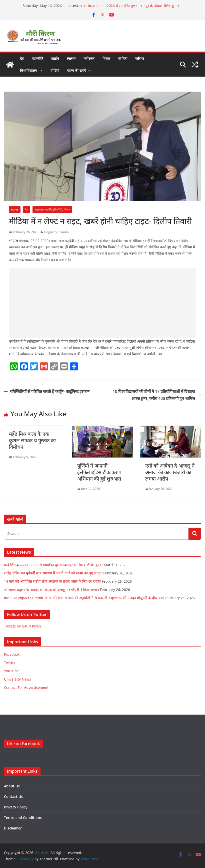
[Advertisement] (102, 303)
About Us (12, 786)
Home (15, 209)
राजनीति (38, 58)
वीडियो (55, 70)
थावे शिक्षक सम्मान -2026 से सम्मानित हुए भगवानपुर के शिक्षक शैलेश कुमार (130, 6)
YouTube (11, 671)
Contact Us (13, 797)
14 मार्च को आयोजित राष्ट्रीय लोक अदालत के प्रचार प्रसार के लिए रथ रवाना (52, 581)
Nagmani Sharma (56, 232)
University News (17, 679)
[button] (40, 71)
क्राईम (55, 58)
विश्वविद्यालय (28, 70)
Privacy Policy (16, 807)
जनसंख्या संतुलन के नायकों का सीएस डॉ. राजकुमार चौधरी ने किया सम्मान (51, 590)
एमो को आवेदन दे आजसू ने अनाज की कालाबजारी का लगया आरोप (170, 472)
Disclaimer (13, 828)
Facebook (12, 654)
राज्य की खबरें (76, 70)
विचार (106, 58)
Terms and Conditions (23, 818)
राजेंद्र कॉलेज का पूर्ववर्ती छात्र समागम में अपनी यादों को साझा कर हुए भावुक (53, 573)
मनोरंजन (89, 58)
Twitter (10, 663)
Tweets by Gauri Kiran (22, 626)
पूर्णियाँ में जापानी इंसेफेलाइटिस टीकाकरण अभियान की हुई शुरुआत (99, 472)
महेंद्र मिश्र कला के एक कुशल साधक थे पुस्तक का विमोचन (32, 440)
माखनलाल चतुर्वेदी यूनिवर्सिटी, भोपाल (52, 209)
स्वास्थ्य (71, 58)
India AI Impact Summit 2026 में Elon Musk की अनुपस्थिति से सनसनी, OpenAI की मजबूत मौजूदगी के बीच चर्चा (84, 598)
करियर (140, 58)
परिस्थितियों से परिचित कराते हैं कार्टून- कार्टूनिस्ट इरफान (47, 391)
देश (22, 58)
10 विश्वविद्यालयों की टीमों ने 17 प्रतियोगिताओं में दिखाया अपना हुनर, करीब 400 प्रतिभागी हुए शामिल (157, 395)
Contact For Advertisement (26, 687)
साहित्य (123, 58)
